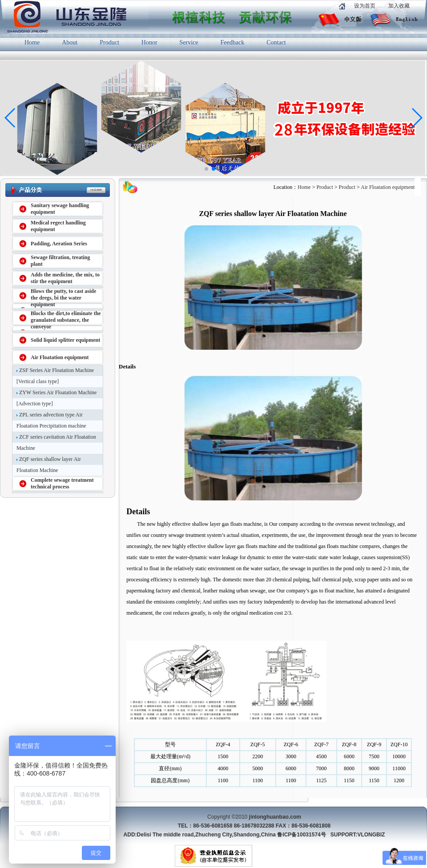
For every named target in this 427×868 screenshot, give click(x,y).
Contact (276, 42)
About (70, 42)
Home (32, 42)
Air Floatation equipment (388, 187)
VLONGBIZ (371, 835)
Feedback (233, 42)
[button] (206, 169)
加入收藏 (399, 6)
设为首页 (365, 6)
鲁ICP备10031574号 (301, 835)
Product (109, 42)
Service (189, 42)
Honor (149, 42)
